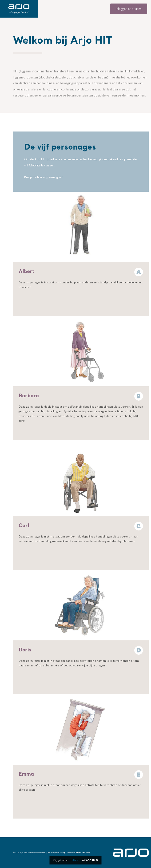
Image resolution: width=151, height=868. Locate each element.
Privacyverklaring (56, 853)
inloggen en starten (129, 9)
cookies (73, 860)
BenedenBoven (83, 853)
